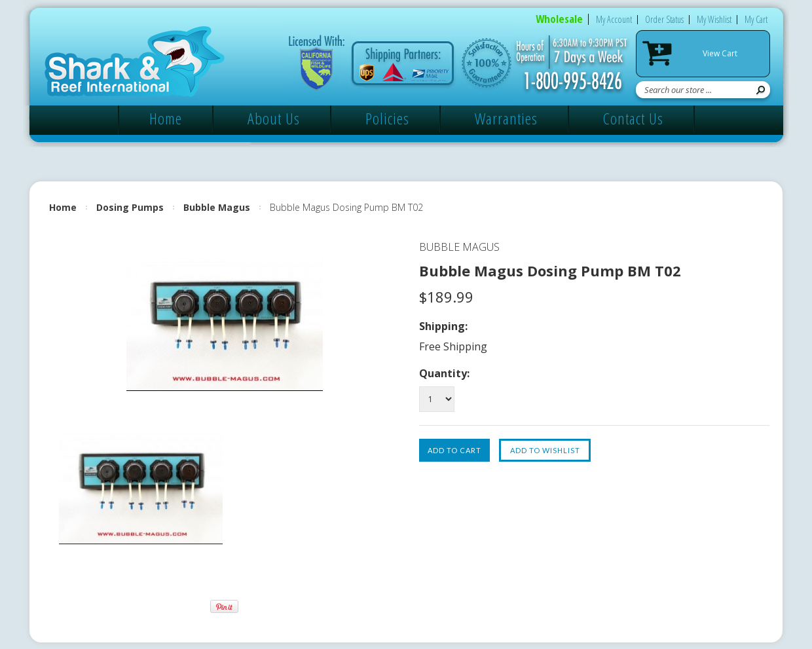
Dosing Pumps (130, 207)
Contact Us (633, 118)
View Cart (720, 53)
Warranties (506, 118)
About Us (274, 118)
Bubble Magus (217, 207)
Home (166, 118)
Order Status (664, 19)
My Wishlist (714, 19)
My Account (614, 19)
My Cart (756, 19)
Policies (387, 118)
